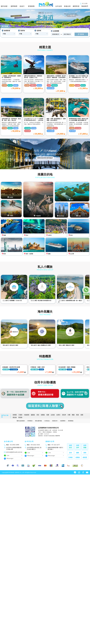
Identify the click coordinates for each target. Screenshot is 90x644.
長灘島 (43, 415)
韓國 (73, 415)
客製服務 (31, 6)
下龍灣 (20, 415)
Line (7, 456)
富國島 (33, 415)
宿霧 (48, 415)
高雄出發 (67, 6)
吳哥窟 (15, 415)
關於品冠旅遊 (21, 421)
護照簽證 (76, 6)
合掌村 (58, 415)
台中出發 (59, 6)
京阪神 (64, 415)
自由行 (22, 6)
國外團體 (5, 26)
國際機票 (14, 6)
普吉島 (15, 417)
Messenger (9, 459)
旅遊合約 (55, 421)
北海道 (53, 415)
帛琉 (38, 415)
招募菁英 (63, 421)
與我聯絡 (71, 421)
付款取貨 (30, 421)
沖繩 (69, 415)
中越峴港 (27, 415)
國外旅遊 (6, 6)
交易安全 (47, 421)
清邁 (82, 415)
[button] (5, 19)
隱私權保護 (38, 421)
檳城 (78, 415)
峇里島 (20, 417)
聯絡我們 (85, 6)
